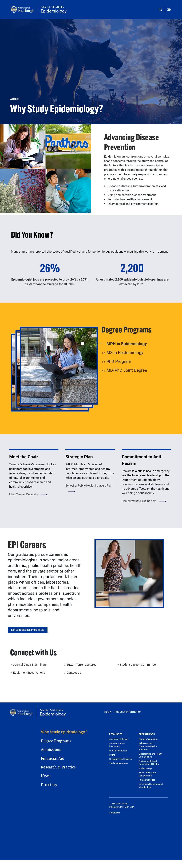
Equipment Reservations (29, 672)
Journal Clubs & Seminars (30, 665)
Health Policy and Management (147, 774)
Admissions (51, 750)
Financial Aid (53, 759)
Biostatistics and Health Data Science (150, 755)
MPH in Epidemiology (127, 344)
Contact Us (74, 672)
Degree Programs (56, 741)
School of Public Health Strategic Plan (89, 485)
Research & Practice (58, 767)
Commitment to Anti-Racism (139, 501)
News (46, 776)
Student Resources (118, 763)
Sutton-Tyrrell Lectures (81, 665)
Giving (112, 755)
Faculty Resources (118, 751)
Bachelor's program (148, 739)
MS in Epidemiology (125, 352)
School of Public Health (52, 7)
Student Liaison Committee (138, 665)
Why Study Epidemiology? (64, 732)
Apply (108, 712)
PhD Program (119, 361)
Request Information (128, 712)
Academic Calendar (119, 739)
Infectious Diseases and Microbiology (151, 785)
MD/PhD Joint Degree (127, 370)
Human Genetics (147, 780)
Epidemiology (54, 11)
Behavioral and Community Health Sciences (148, 746)
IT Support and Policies (120, 759)
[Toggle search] (161, 10)
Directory (49, 785)
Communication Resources (117, 745)
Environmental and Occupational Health (149, 763)
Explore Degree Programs (28, 630)
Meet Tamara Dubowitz (24, 494)
